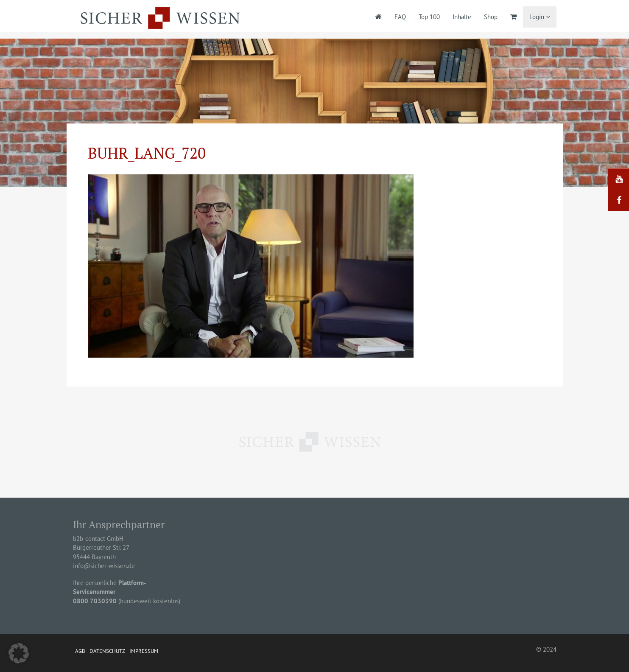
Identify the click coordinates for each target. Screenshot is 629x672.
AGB (80, 651)
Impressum (144, 651)
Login (540, 17)
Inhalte (462, 17)
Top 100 (429, 17)
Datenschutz (107, 651)
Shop (491, 17)
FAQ (400, 17)
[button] (19, 653)
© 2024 (546, 649)
